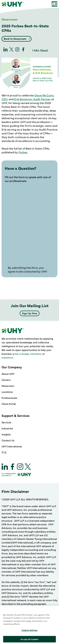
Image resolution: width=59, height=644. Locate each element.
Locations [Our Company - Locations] (7, 392)
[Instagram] (17, 50)
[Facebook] (23, 50)
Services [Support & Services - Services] (6, 422)
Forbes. (23, 152)
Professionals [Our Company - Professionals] (9, 398)
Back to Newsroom (15, 39)
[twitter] (11, 50)
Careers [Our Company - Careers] (6, 380)
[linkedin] (6, 50)
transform (7, 357)
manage (24, 354)
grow (15, 354)
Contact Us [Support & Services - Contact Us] (8, 440)
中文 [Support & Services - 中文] (4, 452)
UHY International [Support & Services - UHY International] (12, 446)
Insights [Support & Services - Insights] (6, 434)
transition (36, 354)
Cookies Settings (29, 640)
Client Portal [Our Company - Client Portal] (9, 404)
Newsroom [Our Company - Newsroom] (8, 386)
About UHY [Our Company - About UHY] (8, 374)
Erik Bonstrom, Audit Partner (32, 99)
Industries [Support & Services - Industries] (7, 428)
